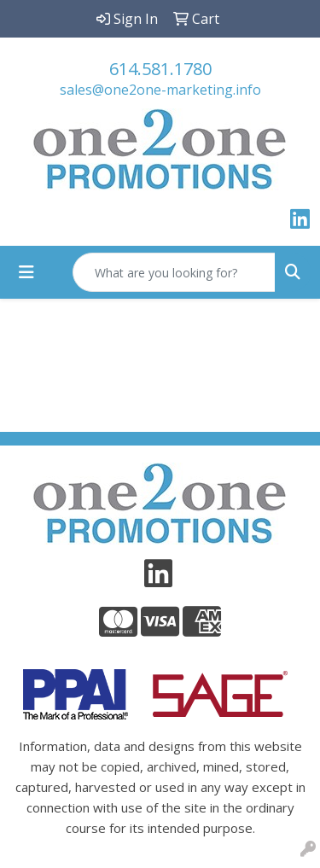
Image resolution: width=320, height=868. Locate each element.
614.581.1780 (160, 69)
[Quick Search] (174, 272)
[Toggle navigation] (26, 272)
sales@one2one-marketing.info (160, 90)
